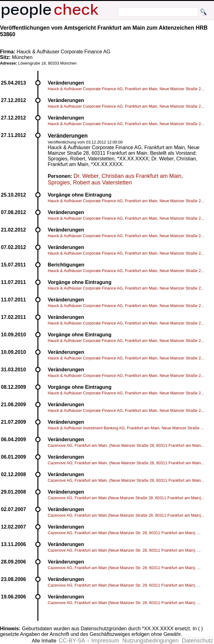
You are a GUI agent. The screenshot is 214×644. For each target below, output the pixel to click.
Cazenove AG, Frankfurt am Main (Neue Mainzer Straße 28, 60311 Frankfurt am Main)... (126, 498)
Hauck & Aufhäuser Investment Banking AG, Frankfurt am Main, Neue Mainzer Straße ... (126, 428)
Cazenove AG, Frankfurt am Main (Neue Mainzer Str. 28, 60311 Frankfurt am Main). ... (124, 533)
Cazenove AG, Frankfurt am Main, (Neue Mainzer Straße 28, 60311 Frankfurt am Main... (126, 445)
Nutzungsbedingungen (150, 641)
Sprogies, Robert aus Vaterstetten (90, 183)
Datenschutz (197, 641)
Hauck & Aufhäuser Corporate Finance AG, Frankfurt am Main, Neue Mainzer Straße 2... (126, 89)
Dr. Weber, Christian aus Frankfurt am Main (128, 176)
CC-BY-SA (72, 641)
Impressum (105, 641)
